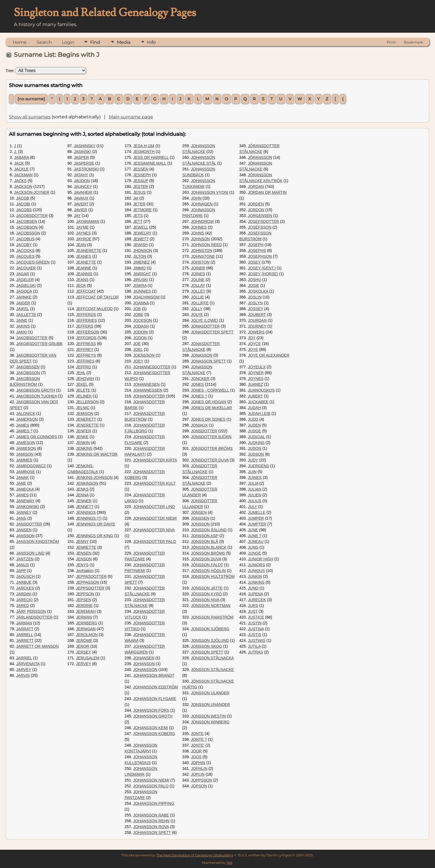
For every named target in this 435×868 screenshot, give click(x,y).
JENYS (82, 565)
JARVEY (24, 670)
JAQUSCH (25, 576)
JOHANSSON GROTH (153, 716)
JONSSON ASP (205, 536)
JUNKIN (255, 576)
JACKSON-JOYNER (32, 192)
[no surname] (31, 99)
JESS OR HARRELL (151, 157)
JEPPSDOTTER (90, 588)
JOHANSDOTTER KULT (154, 483)
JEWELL (141, 227)
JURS (253, 606)
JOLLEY (198, 291)
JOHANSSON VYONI (210, 192)
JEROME (84, 640)
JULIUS (255, 501)
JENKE (82, 437)
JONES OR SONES (208, 419)
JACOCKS (25, 251)
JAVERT (81, 204)
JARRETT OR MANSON (37, 646)
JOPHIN (198, 763)
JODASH (141, 326)
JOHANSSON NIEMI (151, 780)
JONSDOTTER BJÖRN (211, 437)
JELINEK (84, 396)
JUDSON (256, 454)
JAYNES (83, 233)
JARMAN (24, 623)
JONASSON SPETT (208, 361)
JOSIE (254, 285)
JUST (253, 611)
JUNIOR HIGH (261, 559)
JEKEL (82, 384)
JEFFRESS (86, 344)
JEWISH (141, 245)
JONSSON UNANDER (210, 704)
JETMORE (142, 210)
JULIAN (255, 489)
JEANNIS (84, 274)
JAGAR (23, 274)
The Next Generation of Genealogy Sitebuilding (195, 855)
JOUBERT (257, 315)
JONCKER (200, 379)
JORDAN (256, 187)
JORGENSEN (260, 216)
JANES (22, 495)
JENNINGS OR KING (95, 536)
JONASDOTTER (205, 326)
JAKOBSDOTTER (32, 338)
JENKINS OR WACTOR (97, 454)
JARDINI (24, 594)
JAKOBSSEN (28, 367)
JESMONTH (144, 152)
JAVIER (80, 210)
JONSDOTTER (204, 431)
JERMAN (84, 617)
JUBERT (256, 396)
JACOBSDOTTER (32, 216)
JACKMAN (23, 175)
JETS (138, 216)
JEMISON (85, 413)
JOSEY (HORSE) (263, 274)
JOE (137, 344)
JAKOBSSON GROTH (36, 390)
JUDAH (255, 408)
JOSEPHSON (260, 256)
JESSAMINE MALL (150, 163)
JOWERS (256, 332)
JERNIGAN (86, 629)
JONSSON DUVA (206, 559)
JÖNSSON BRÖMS (208, 553)
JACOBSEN (26, 221)
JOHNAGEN (202, 204)
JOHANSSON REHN (151, 821)
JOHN (196, 198)
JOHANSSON (145, 670)
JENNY (82, 542)
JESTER (141, 187)
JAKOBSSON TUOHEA (36, 396)
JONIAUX (199, 425)
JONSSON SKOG (206, 646)
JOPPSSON (201, 780)
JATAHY (81, 175)
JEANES (84, 256)
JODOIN (141, 332)
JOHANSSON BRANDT (154, 675)
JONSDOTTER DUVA (210, 460)
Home (20, 42)
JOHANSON (144, 664)
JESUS (139, 192)
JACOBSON (27, 227)
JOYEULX (257, 367)
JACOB (23, 198)
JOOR (196, 751)
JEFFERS (85, 326)
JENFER (84, 431)
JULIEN (255, 495)
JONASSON (202, 355)
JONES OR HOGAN (208, 402)
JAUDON (82, 181)
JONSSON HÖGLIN (208, 571)
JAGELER (25, 280)
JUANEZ (256, 384)
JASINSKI (82, 152)
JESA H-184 (144, 146)
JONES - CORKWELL (210, 390)
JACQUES (25, 256)
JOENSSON (144, 355)
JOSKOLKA (258, 291)
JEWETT (141, 239)
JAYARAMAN (88, 221)
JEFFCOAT (86, 291)
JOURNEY (257, 326)
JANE (21, 483)
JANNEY (24, 512)
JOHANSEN (144, 658)
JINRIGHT (142, 274)
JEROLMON (87, 635)
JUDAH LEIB (259, 413)
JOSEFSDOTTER (264, 221)
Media (124, 42)
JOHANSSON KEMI (151, 728)
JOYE (253, 349)
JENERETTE (87, 425)
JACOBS (24, 210)
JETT (138, 221)
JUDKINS (256, 443)
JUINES (255, 478)
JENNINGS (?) (89, 518)
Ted (229, 863)
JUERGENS (259, 466)
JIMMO (139, 268)
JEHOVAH (85, 379)
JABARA (22, 157)
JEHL (81, 373)
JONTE (197, 734)
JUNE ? (255, 536)
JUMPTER (257, 524)
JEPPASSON (88, 582)
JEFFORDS (86, 338)
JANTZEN (25, 559)
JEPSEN (84, 600)
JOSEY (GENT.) (262, 268)
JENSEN (84, 553)
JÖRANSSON (260, 157)
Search (44, 42)
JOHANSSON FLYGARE (155, 699)
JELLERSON (87, 402)
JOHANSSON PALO (151, 786)
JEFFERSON (88, 332)
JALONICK (26, 413)
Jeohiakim (85, 571)
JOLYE (197, 315)
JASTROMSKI (86, 169)
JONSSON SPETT (207, 652)
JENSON (84, 559)
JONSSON (200, 524)
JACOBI (23, 204)
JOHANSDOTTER (149, 396)
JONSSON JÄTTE (207, 588)
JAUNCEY (83, 187)
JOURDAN (257, 320)
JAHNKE (24, 297)
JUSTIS (255, 635)
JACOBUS (25, 239)
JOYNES (256, 379)
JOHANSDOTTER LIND (154, 507)
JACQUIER (26, 268)
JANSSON (25, 536)
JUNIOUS (256, 571)
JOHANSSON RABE (151, 815)
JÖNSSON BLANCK (209, 547)
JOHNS (197, 233)
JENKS (82, 489)
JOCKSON (143, 320)
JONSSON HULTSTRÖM (213, 576)
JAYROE (84, 239)
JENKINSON (87, 483)
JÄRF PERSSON (31, 611)
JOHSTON (200, 262)
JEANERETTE (89, 251)
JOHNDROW (202, 221)
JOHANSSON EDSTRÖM (155, 687)
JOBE (138, 315)
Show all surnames (30, 117)
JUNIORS (256, 565)
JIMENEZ (141, 262)
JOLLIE (197, 297)
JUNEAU (256, 542)
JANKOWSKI (27, 507)
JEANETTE (86, 262)
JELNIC (83, 408)
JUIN (252, 472)
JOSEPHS (257, 251)
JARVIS (23, 675)
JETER (139, 204)
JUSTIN (255, 623)
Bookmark (413, 42)
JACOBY (24, 245)
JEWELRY (142, 233)
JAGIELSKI (26, 285)
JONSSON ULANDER (210, 693)
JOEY (138, 361)
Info (151, 42)
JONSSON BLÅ (204, 542)
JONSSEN (200, 518)
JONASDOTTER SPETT (212, 332)
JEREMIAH (86, 611)
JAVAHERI (83, 192)
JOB (137, 309)
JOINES (198, 274)
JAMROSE (26, 472)
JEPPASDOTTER (91, 576)
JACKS (20, 181)
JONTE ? (199, 739)
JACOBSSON (28, 233)
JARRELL (25, 635)
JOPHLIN (199, 769)
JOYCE (255, 344)
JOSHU (255, 280)
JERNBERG (87, 623)
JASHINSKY (85, 146)
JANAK (22, 478)
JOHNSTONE (203, 256)
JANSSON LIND (30, 553)
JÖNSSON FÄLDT (207, 565)
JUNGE (255, 553)
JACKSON (23, 187)
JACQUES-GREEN (33, 262)
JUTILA (254, 646)
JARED (22, 606)
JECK (81, 285)
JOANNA (141, 303)
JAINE (22, 320)
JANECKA (25, 489)
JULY (253, 507)
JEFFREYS (86, 355)
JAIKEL (22, 309)
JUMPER (256, 518)
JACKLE (22, 169)
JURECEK (257, 600)
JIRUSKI (141, 280)
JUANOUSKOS (261, 390)
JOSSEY (256, 309)
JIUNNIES (142, 291)
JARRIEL (24, 658)
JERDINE (84, 606)
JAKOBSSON (28, 373)
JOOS (196, 757)
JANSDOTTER (29, 524)
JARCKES (25, 588)
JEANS (82, 280)
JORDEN (256, 204)
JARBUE (24, 582)
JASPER (81, 157)
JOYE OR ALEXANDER (269, 355)
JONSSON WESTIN (208, 716)
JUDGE (255, 431)
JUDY (253, 460)
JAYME (82, 227)
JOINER (198, 268)
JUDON (255, 448)
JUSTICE (256, 617)
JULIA (253, 483)
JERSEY (84, 652)
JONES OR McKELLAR (211, 408)
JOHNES (199, 227)
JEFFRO (84, 367)
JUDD (253, 419)
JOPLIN (198, 774)
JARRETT (25, 640)
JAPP (21, 571)
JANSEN (24, 530)
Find (95, 42)
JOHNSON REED (206, 245)
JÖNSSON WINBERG (210, 722)
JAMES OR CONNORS (36, 437)
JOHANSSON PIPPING (154, 803)
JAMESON (26, 443)
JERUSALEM (88, 658)
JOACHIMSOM (146, 297)
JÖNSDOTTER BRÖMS (212, 448)
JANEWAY (25, 501)
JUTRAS (256, 652)
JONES (197, 384)
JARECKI (24, 600)
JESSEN (141, 169)
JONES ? (199, 396)
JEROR (83, 646)
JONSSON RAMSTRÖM (212, 617)
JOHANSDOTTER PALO (155, 542)
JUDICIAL (257, 437)
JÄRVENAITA (28, 664)
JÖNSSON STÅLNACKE (212, 670)
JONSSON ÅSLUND (209, 530)
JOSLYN (255, 303)
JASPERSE (84, 163)
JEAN (81, 245)
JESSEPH (142, 175)
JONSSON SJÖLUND (210, 640)
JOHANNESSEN (148, 390)
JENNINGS (86, 512)
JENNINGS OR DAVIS (96, 524)
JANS (21, 518)
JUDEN (255, 425)
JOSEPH (256, 245)
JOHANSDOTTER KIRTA (155, 460)
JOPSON (199, 786)
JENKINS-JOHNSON (94, 478)
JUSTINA (256, 629)
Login (68, 42)
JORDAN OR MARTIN (267, 192)
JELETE (83, 390)
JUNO (253, 588)
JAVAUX (81, 198)
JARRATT (25, 629)
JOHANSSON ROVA (151, 827)
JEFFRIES (85, 361)
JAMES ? (24, 431)
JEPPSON (85, 594)
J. (16, 152)
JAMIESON (26, 448)
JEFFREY (85, 349)
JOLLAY (198, 285)
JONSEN (199, 512)
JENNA (82, 495)
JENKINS (84, 448)
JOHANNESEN (146, 384)
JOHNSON (200, 239)
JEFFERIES (86, 320)
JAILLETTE (26, 315)
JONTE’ (198, 745)
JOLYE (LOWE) (204, 320)
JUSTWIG (257, 640)
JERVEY (84, 664)
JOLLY (197, 309)
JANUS (22, 565)
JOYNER (256, 373)
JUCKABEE (258, 402)
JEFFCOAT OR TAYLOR (97, 297)
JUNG (253, 547)
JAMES (23, 425)
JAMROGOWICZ (31, 466)
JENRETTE (86, 547)
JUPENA (256, 594)
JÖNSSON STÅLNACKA (212, 658)
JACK (19, 163)
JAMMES (24, 460)
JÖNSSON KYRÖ (206, 594)
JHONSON (143, 251)
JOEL (138, 349)
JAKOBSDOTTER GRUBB (39, 344)
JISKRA (140, 285)
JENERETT (86, 419)
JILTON (140, 256)
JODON (140, 338)
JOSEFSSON (260, 227)
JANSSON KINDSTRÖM (37, 542)
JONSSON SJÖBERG (210, 629)
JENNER (84, 501)
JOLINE (198, 280)
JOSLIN (255, 297)
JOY (252, 338)
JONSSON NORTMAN (211, 606)
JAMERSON (27, 419)
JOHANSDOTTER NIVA (154, 530)
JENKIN (83, 443)
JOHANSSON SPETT (152, 833)
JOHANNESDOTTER (152, 367)
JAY (77, 216)
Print (391, 42)
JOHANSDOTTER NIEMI (155, 518)
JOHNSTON (202, 251)
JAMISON (25, 454)
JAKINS (23, 326)
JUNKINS (256, 582)
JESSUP (141, 181)
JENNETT (85, 507)
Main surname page (131, 117)
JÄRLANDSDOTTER (34, 617)
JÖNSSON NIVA (205, 600)
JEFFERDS (86, 315)
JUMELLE (257, 512)
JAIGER (23, 303)
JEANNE (84, 268)
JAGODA (24, 291)
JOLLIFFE (200, 303)
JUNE (253, 530)
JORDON (256, 210)
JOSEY (254, 262)
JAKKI (22, 332)
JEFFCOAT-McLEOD (94, 309)
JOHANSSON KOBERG (154, 734)
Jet (136, 198)
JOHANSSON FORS (151, 710)
